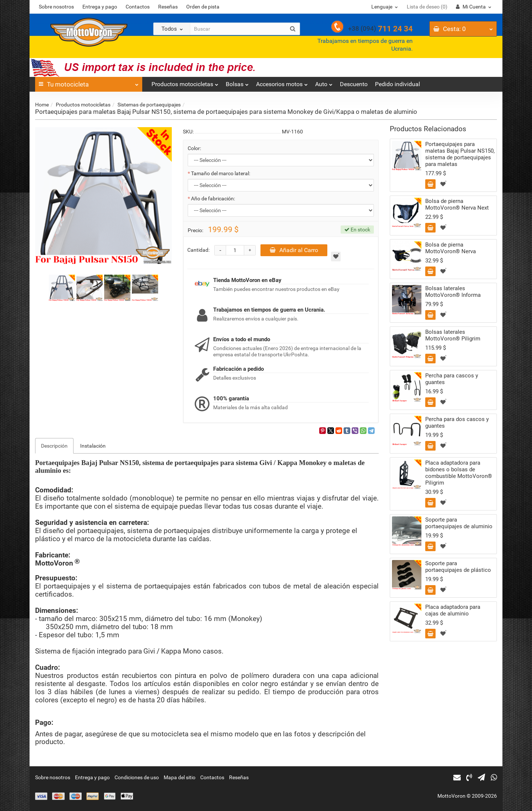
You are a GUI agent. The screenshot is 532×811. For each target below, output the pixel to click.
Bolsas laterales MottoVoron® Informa (453, 292)
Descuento (354, 84)
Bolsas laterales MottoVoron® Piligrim (453, 335)
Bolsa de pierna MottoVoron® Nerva (451, 248)
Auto (324, 82)
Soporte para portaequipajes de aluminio (459, 523)
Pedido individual (398, 84)
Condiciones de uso (137, 777)
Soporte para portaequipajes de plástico (458, 567)
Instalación (93, 446)
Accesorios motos (282, 82)
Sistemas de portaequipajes (149, 105)
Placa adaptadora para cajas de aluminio (453, 610)
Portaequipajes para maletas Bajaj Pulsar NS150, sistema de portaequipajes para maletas (460, 154)
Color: (194, 148)
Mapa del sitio (180, 777)
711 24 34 (380, 29)
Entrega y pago (100, 7)
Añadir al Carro (294, 250)
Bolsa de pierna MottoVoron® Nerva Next (457, 204)
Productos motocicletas (185, 82)
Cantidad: (198, 250)
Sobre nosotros (56, 7)
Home (42, 105)
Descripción (54, 446)
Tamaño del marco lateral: (221, 173)
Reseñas (168, 7)
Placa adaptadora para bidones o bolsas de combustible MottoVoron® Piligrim (459, 473)
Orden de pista (203, 7)
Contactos (138, 7)
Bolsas (237, 82)
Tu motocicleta (89, 82)
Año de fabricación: (213, 198)
